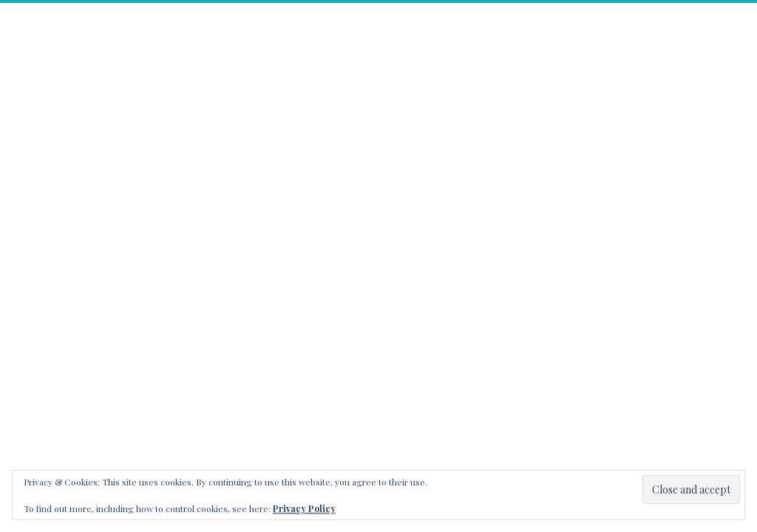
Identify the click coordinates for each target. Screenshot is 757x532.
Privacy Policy (304, 508)
